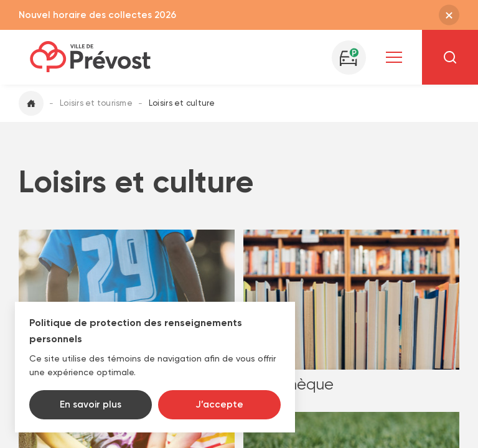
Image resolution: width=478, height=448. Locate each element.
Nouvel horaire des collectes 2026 (97, 15)
